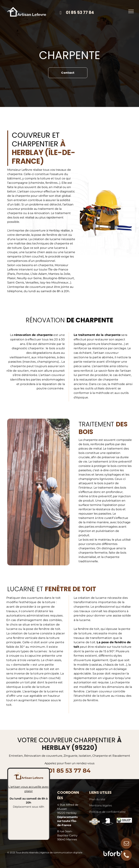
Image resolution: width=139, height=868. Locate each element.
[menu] (131, 11)
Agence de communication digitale (62, 852)
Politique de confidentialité (107, 812)
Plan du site (97, 799)
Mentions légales (101, 805)
